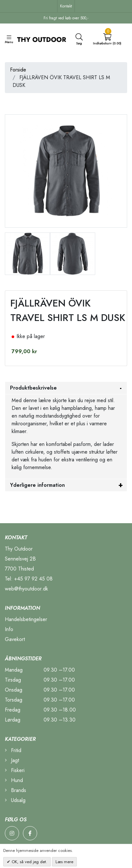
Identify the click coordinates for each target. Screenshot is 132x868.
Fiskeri (15, 770)
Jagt (12, 760)
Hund (14, 780)
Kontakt (66, 6)
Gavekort (15, 639)
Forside (18, 70)
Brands (15, 790)
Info (9, 629)
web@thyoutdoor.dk (26, 589)
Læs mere (64, 862)
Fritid (13, 750)
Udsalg (15, 800)
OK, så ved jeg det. (29, 862)
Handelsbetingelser (26, 619)
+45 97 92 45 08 (33, 579)
